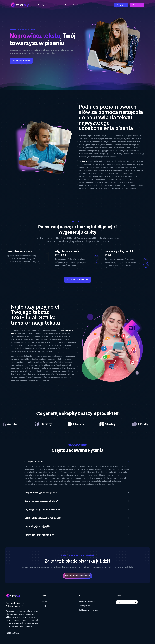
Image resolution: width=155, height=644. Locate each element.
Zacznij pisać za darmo (21, 61)
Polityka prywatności (88, 601)
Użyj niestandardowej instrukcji (67, 253)
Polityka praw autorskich (89, 610)
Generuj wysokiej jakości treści (119, 253)
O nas (45, 601)
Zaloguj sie (121, 5)
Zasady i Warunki (86, 606)
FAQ (44, 606)
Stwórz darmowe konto (19, 251)
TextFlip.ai (16, 633)
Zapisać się (137, 5)
